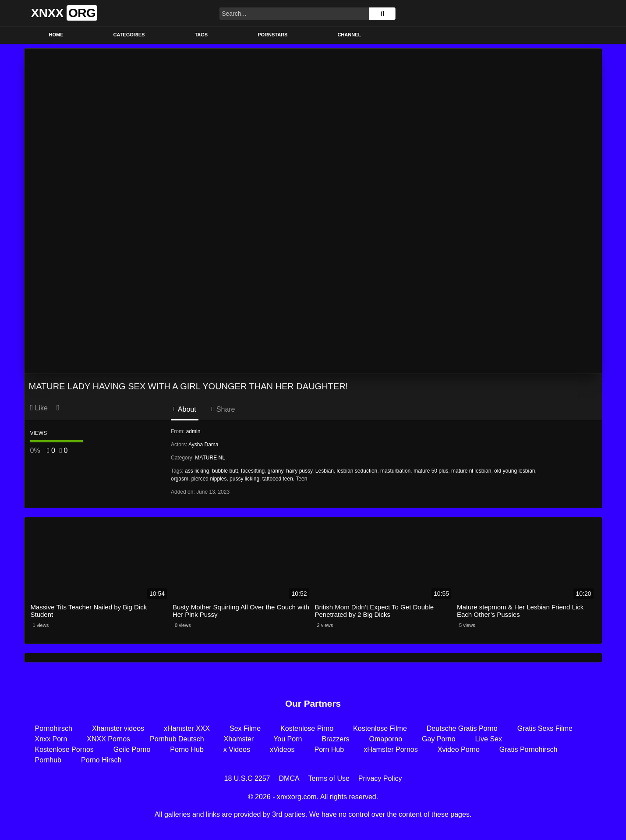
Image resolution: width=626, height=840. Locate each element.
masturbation (395, 471)
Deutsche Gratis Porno (462, 728)
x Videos (237, 749)
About (185, 409)
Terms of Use (329, 778)
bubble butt (225, 471)
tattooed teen (278, 479)
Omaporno (386, 739)
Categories (129, 35)
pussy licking (244, 479)
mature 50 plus (431, 471)
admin (193, 431)
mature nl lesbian (471, 471)
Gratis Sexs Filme (545, 728)
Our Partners (313, 703)
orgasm (180, 479)
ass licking (197, 471)
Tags (201, 35)
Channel (349, 35)
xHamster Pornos (391, 749)
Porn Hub (329, 749)
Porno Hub (187, 749)
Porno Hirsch (101, 760)
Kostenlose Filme (380, 728)
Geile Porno (132, 749)
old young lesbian (515, 471)
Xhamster (239, 739)
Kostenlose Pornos (64, 749)
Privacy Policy (380, 778)
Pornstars (272, 35)
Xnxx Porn (51, 739)
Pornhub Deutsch (177, 739)
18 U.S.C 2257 (247, 778)
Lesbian (325, 471)
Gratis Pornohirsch (529, 749)
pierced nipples (209, 479)
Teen (301, 479)
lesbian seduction (357, 471)
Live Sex (489, 739)
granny (276, 471)
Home (56, 35)
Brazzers (335, 739)
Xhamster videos (118, 728)
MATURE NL (210, 458)
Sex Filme (245, 728)
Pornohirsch (54, 728)
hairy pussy (299, 471)
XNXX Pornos (108, 739)
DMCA (289, 778)
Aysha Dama (203, 445)
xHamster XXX (187, 728)
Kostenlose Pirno (307, 728)
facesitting (253, 471)
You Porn (288, 739)
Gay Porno (439, 739)
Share (223, 409)
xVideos (282, 749)
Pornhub (48, 760)
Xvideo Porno (459, 749)
